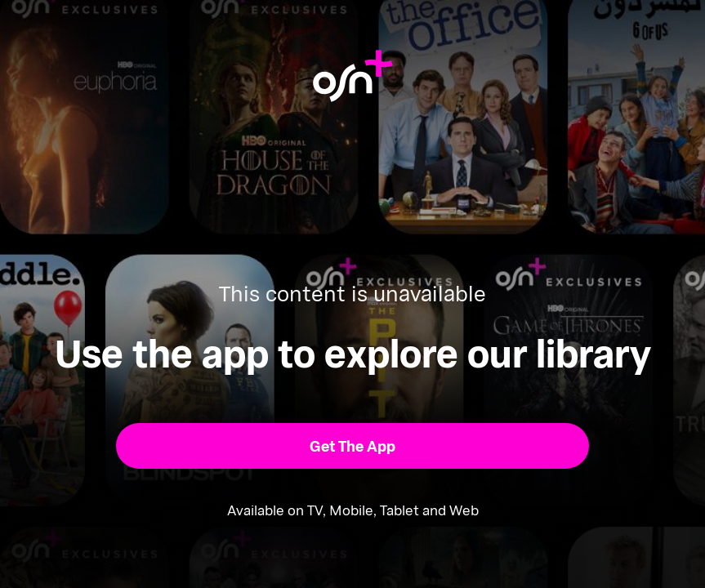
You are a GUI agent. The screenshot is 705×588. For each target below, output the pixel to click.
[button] (352, 446)
